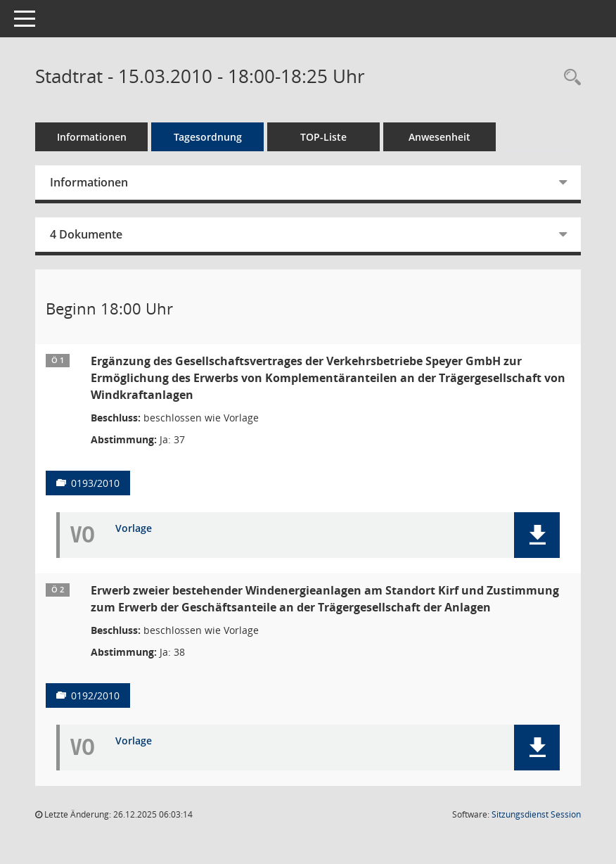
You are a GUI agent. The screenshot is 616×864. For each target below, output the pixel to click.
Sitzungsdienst (536, 814)
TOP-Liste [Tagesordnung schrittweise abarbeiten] (323, 137)
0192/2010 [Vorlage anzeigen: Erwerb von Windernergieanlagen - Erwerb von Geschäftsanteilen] (95, 695)
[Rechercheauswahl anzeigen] (569, 78)
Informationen (92, 137)
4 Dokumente (86, 234)
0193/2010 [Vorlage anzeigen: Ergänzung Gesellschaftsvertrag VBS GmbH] (95, 483)
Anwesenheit (439, 137)
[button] (537, 535)
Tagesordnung (208, 137)
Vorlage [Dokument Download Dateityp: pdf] (134, 529)
